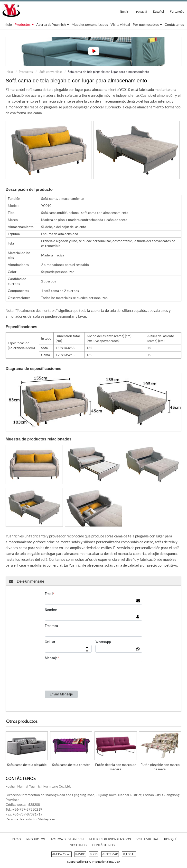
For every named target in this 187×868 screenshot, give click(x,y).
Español (158, 11)
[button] (24, 25)
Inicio (9, 72)
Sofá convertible (50, 72)
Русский (142, 11)
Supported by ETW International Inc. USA (94, 862)
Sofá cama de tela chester (71, 765)
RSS (94, 854)
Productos (26, 72)
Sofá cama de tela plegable (27, 765)
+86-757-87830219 (27, 809)
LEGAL (129, 854)
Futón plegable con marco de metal (160, 767)
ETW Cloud (61, 854)
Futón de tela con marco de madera (116, 767)
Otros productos (22, 721)
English (125, 11)
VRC (80, 854)
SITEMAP (110, 854)
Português (177, 11)
